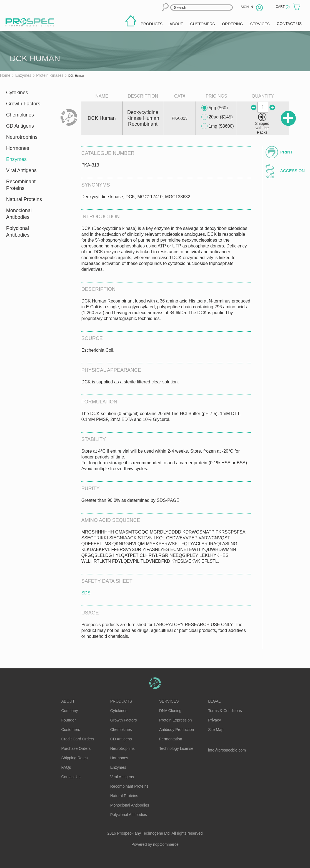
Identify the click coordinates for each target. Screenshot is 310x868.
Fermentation (171, 739)
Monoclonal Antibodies (19, 214)
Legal (214, 701)
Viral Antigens (21, 170)
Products (121, 701)
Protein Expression (176, 720)
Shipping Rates (75, 758)
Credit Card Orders (78, 739)
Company (70, 711)
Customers (71, 730)
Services (169, 701)
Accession (292, 171)
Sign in (247, 7)
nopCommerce (166, 844)
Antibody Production (177, 730)
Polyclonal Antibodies (18, 232)
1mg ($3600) (218, 126)
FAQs (66, 767)
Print (287, 152)
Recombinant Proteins (21, 185)
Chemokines (20, 115)
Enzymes (16, 159)
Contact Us (71, 777)
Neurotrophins (22, 137)
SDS (86, 593)
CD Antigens (20, 126)
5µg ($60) (215, 108)
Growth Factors (23, 104)
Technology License (176, 748)
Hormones (18, 148)
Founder (69, 720)
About (68, 701)
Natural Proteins (24, 199)
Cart (283, 7)
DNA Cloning (170, 711)
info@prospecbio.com (227, 750)
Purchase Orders (76, 748)
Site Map (216, 730)
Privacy (214, 720)
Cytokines (17, 93)
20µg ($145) (217, 117)
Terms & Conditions (225, 711)
